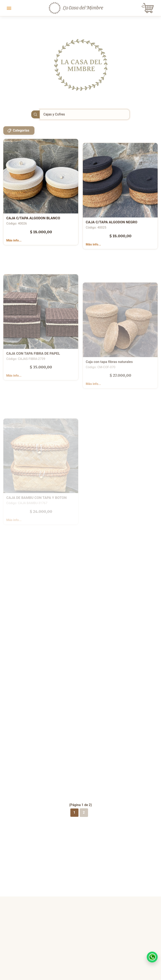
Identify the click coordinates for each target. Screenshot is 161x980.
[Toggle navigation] (9, 8)
